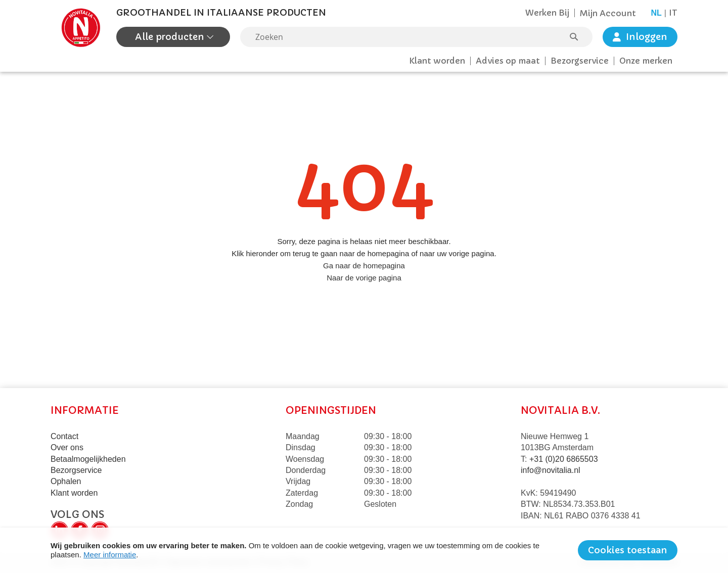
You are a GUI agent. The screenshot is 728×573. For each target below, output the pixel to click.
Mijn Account (608, 13)
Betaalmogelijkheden (88, 459)
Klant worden (437, 61)
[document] (364, 550)
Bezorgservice (580, 61)
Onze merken (646, 61)
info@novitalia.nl (551, 470)
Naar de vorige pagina (364, 278)
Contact (64, 436)
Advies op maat (508, 61)
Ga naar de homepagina (364, 266)
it (673, 13)
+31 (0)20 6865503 (564, 459)
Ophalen (66, 481)
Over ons (67, 447)
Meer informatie (110, 555)
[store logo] (81, 28)
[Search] (579, 37)
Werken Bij (547, 13)
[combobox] (416, 37)
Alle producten (171, 37)
